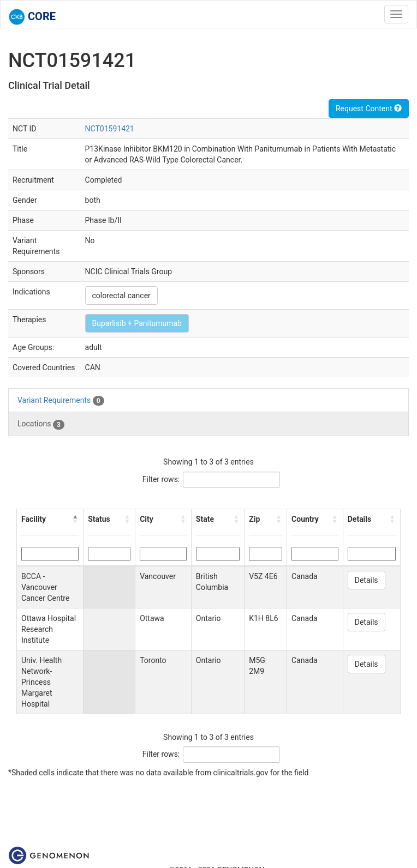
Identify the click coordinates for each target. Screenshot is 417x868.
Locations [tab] (41, 424)
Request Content (369, 108)
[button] (75, 519)
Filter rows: (161, 479)
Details (367, 580)
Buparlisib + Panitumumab (137, 323)
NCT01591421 (110, 129)
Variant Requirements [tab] (61, 401)
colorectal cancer (121, 296)
